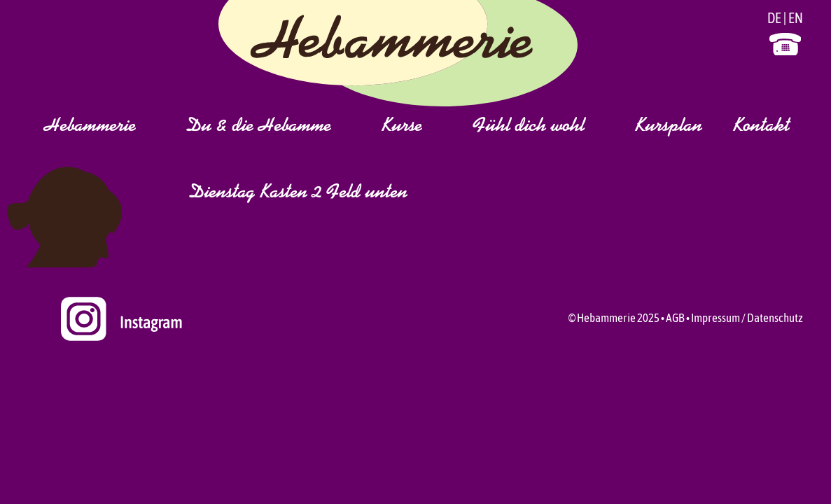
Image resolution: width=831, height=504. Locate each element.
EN (796, 18)
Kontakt (761, 127)
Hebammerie (107, 127)
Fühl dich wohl (545, 127)
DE (774, 18)
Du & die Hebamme (275, 127)
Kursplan (669, 127)
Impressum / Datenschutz (747, 318)
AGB (675, 318)
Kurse (419, 127)
